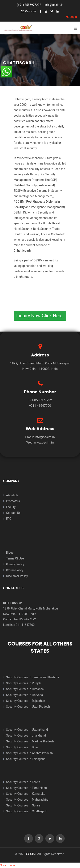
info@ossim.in (54, 5)
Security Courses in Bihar (22, 747)
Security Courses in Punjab (24, 683)
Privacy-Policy (15, 564)
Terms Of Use (15, 558)
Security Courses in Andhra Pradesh (29, 753)
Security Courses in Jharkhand (26, 736)
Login (72, 17)
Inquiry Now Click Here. (40, 316)
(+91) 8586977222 (29, 5)
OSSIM (31, 854)
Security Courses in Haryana (24, 695)
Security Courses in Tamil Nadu (26, 788)
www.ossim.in (44, 442)
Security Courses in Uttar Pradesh (28, 707)
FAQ (9, 519)
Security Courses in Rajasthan (26, 701)
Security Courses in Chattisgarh (27, 811)
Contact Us (13, 513)
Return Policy (15, 570)
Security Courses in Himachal (25, 689)
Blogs (10, 553)
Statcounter (8, 865)
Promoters (13, 501)
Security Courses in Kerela (23, 782)
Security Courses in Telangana (26, 759)
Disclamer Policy (17, 576)
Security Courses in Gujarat (24, 805)
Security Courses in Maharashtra (27, 800)
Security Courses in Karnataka (26, 794)
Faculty (11, 507)
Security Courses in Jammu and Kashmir (33, 677)
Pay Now (29, 11)
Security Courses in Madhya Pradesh (30, 741)
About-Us (12, 495)
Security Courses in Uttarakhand (27, 730)
